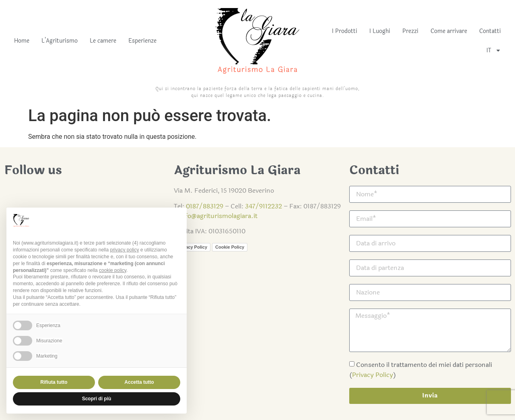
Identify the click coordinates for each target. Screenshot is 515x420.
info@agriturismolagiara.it (218, 216)
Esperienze (142, 41)
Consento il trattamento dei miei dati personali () (421, 370)
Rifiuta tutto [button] (54, 382)
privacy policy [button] (124, 250)
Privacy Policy (373, 375)
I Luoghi (380, 31)
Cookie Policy (230, 247)
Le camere (103, 41)
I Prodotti (345, 31)
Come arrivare (449, 31)
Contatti (490, 31)
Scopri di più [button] (97, 399)
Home (22, 41)
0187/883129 (205, 206)
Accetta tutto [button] (139, 382)
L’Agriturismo (60, 41)
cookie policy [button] (113, 270)
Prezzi (410, 31)
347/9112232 (264, 206)
